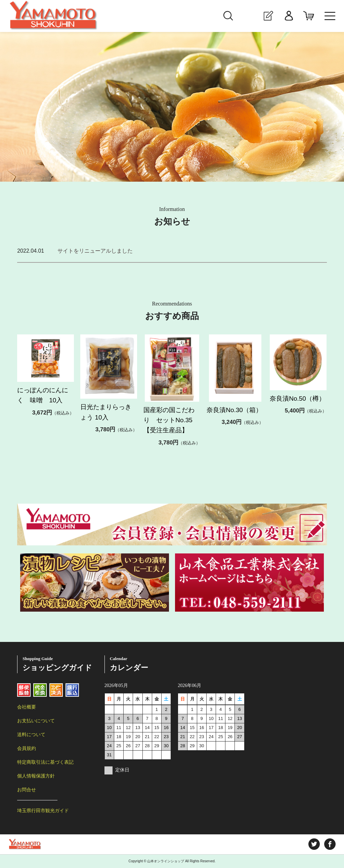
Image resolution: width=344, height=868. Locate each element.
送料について (31, 734)
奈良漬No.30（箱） (234, 410)
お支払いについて (36, 721)
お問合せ (27, 790)
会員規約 (27, 748)
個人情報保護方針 (36, 776)
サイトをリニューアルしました (95, 251)
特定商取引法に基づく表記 (45, 762)
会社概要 (27, 707)
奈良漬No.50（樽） (297, 399)
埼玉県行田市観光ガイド (43, 810)
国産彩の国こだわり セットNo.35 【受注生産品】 (178, 420)
